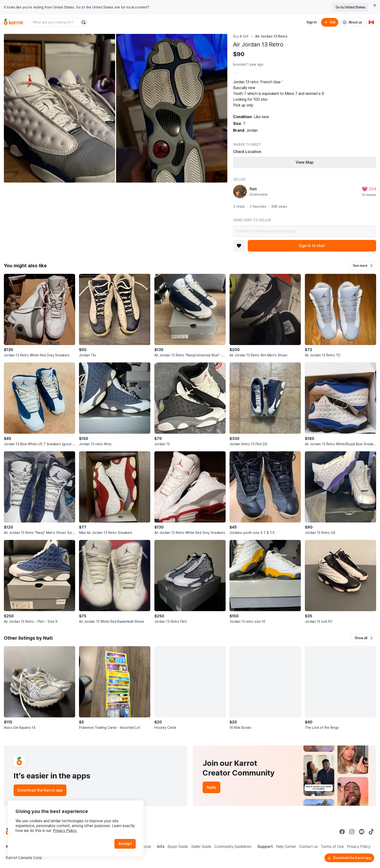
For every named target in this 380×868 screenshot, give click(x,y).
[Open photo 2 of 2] (172, 108)
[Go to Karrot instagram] (352, 832)
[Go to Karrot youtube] (362, 832)
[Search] (84, 22)
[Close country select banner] (375, 5)
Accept (125, 844)
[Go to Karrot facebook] (342, 832)
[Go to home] (14, 22)
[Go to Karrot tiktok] (371, 832)
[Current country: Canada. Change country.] (371, 22)
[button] (363, 266)
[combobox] (55, 22)
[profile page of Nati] (240, 192)
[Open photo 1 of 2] (59, 108)
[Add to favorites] (239, 246)
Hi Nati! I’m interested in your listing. (305, 231)
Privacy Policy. (65, 831)
